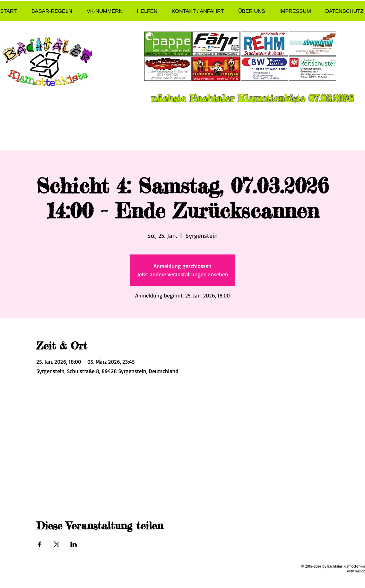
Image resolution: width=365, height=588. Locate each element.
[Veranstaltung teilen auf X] (57, 544)
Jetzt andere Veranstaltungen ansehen (183, 274)
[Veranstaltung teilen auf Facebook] (40, 544)
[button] (52, 11)
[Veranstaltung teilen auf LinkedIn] (74, 544)
